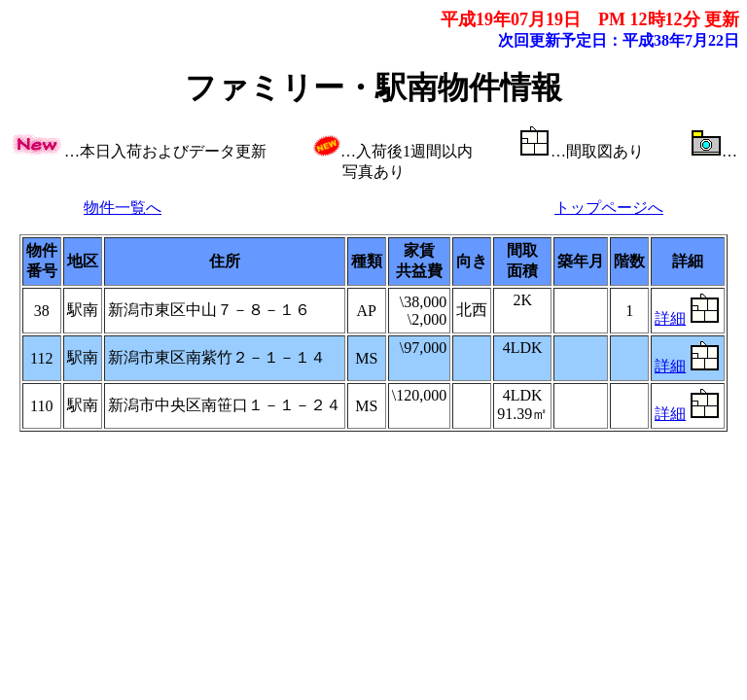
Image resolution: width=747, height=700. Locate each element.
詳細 (670, 318)
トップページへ (609, 208)
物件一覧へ (123, 208)
